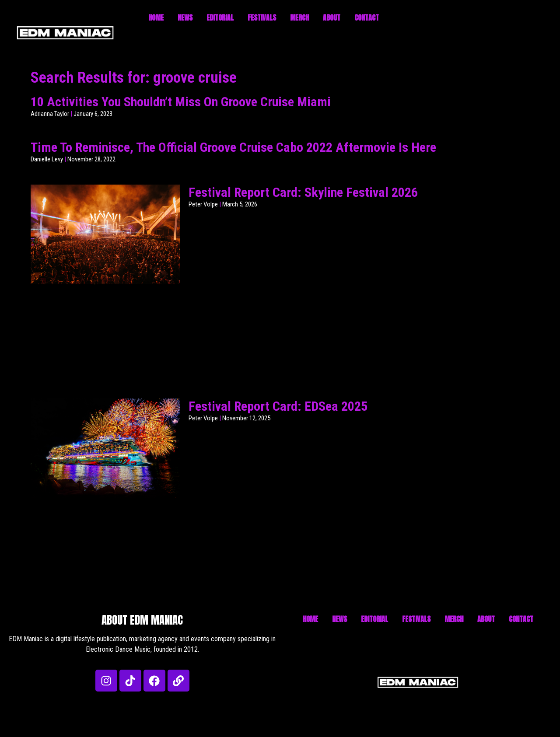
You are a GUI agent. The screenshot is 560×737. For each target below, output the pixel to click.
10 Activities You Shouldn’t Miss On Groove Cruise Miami (181, 102)
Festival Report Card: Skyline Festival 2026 (303, 192)
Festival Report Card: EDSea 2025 (278, 406)
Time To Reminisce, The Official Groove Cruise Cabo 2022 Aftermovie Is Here (233, 147)
